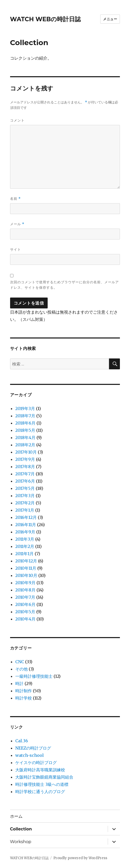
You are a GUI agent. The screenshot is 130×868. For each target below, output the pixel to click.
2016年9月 (25, 532)
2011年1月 (24, 554)
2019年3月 (25, 408)
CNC (20, 662)
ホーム (16, 816)
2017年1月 (25, 510)
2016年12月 (26, 517)
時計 (19, 683)
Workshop (21, 842)
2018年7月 (25, 416)
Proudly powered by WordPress (80, 858)
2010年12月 (26, 561)
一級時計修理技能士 (34, 676)
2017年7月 (25, 474)
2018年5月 (25, 430)
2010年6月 (25, 604)
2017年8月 (25, 467)
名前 (15, 199)
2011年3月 (25, 539)
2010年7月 (25, 597)
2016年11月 (26, 525)
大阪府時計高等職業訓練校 (40, 770)
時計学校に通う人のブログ (40, 792)
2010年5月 (25, 612)
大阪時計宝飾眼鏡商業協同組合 (44, 777)
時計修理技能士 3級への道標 (42, 784)
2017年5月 (25, 488)
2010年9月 (25, 583)
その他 (21, 669)
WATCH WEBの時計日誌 (46, 19)
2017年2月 (25, 503)
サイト (16, 249)
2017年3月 (25, 496)
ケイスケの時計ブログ (36, 763)
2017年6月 (25, 481)
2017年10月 (26, 452)
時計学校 (24, 698)
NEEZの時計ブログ (33, 748)
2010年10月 (26, 575)
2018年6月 (25, 423)
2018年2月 (25, 445)
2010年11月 (26, 568)
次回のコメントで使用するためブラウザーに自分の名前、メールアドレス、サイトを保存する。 (64, 285)
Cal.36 (22, 741)
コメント (17, 120)
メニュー (110, 19)
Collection (21, 829)
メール (17, 224)
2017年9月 (25, 459)
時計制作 (24, 691)
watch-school (30, 755)
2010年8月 (25, 590)
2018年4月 (25, 437)
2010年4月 (25, 619)
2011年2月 (25, 546)
